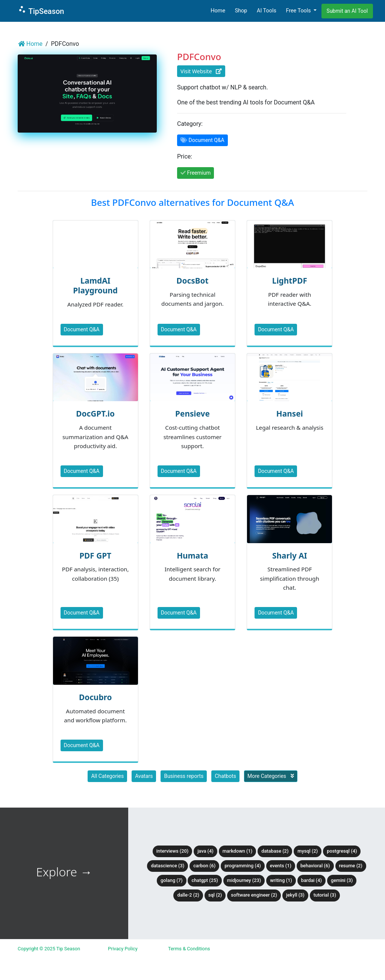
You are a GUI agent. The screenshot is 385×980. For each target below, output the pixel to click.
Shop (241, 11)
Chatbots (225, 776)
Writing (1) (281, 880)
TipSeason (41, 10)
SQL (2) (215, 895)
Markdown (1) (238, 851)
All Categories (107, 776)
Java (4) (205, 851)
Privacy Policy (123, 949)
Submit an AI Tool (347, 11)
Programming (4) (243, 866)
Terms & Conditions (189, 949)
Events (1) (281, 866)
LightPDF (290, 281)
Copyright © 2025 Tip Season (49, 949)
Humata (192, 556)
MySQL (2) (308, 851)
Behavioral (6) (315, 866)
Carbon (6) (204, 866)
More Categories (271, 776)
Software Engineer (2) (254, 895)
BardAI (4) (311, 880)
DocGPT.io (95, 414)
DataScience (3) (167, 866)
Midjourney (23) (244, 880)
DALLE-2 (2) (188, 895)
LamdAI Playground (95, 285)
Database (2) (275, 851)
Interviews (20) (172, 851)
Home (218, 11)
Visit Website (201, 71)
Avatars (144, 776)
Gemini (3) (342, 880)
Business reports (184, 776)
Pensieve (192, 414)
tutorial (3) (325, 895)
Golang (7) (171, 880)
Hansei (290, 414)
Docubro (95, 697)
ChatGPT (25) (205, 880)
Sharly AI (290, 556)
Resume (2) (351, 866)
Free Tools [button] (299, 11)
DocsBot (192, 281)
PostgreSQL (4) (342, 851)
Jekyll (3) (295, 895)
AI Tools (267, 11)
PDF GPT (95, 556)
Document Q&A (82, 329)
